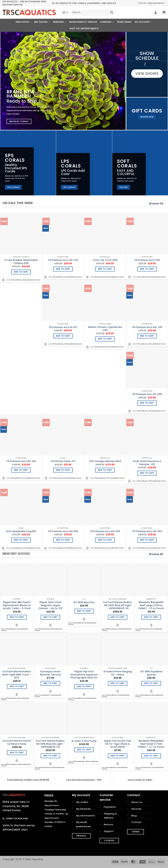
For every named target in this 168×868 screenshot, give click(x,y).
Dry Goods (42, 22)
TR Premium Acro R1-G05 (147, 394)
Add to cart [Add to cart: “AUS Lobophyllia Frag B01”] (21, 540)
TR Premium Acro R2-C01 (63, 260)
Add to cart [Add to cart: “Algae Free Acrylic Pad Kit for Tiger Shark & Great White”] (118, 756)
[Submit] (112, 13)
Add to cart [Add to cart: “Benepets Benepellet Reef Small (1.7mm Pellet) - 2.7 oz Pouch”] (151, 756)
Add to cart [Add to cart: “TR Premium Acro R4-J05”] (147, 336)
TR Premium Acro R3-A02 (147, 531)
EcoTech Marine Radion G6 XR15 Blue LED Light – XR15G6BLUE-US (50, 744)
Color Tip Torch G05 (105, 260)
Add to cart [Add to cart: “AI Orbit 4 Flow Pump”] (84, 750)
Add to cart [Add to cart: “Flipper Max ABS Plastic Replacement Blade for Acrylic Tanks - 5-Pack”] (17, 617)
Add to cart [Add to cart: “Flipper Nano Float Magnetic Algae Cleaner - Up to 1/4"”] (50, 617)
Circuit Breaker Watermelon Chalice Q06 (21, 262)
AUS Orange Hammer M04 (105, 461)
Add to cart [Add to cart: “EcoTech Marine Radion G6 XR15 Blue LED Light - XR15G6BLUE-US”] (50, 756)
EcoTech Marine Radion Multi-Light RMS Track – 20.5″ (17, 675)
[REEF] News (124, 22)
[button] (156, 12)
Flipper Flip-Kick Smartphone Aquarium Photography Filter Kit (84, 675)
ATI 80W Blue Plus (84, 602)
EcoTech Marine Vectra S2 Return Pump (17, 742)
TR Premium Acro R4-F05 (63, 531)
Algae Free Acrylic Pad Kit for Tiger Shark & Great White (118, 744)
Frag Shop (23, 22)
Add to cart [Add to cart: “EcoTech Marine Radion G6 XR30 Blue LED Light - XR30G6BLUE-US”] (118, 617)
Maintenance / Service (83, 22)
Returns (108, 824)
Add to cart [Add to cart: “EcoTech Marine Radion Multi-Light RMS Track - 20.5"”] (17, 686)
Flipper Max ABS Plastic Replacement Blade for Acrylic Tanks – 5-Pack (17, 605)
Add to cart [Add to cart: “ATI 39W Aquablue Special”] (151, 683)
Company (107, 22)
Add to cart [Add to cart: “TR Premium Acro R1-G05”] (147, 403)
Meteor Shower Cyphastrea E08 (105, 329)
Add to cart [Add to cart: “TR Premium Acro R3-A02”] (147, 540)
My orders (82, 802)
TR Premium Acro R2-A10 (21, 461)
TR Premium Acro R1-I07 (63, 327)
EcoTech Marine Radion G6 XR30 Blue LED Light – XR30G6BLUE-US (118, 605)
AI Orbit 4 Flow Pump (84, 741)
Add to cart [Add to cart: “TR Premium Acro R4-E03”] (105, 540)
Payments (110, 807)
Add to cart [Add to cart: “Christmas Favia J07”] (63, 470)
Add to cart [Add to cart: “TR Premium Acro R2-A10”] (21, 470)
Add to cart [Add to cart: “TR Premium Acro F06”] (147, 269)
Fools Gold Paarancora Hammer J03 (147, 463)
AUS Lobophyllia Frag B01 (21, 531)
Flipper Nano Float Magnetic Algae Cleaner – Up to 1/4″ (50, 605)
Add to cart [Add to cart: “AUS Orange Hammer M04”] (105, 470)
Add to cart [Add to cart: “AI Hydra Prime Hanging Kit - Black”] (118, 683)
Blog (134, 816)
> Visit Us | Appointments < (151, 3)
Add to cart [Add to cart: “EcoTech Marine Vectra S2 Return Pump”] (17, 753)
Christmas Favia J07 (63, 461)
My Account (143, 22)
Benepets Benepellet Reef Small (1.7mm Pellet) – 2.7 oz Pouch (151, 744)
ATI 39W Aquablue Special (151, 673)
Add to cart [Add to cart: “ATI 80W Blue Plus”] (84, 611)
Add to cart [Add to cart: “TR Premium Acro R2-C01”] (63, 269)
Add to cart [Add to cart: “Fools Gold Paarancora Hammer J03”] (147, 473)
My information (85, 816)
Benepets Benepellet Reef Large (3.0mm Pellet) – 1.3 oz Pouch (151, 605)
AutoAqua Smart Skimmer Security (50, 673)
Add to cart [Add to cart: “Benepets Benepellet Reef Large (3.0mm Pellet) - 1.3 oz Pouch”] (151, 617)
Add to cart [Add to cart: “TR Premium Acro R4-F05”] (63, 540)
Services (136, 809)
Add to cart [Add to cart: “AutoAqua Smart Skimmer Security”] (50, 683)
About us (137, 802)
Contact (136, 822)
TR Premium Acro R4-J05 (147, 327)
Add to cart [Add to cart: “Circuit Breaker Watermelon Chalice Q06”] (21, 272)
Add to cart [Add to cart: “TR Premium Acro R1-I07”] (63, 336)
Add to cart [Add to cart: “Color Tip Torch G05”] (105, 269)
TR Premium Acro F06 (147, 260)
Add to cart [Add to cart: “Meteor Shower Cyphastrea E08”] (105, 339)
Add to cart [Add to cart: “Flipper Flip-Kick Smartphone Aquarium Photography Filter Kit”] (84, 686)
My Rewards (83, 809)
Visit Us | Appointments (84, 28)
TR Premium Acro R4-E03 (105, 531)
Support (109, 831)
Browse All (157, 203)
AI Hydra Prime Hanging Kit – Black (118, 673)
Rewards (60, 22)
